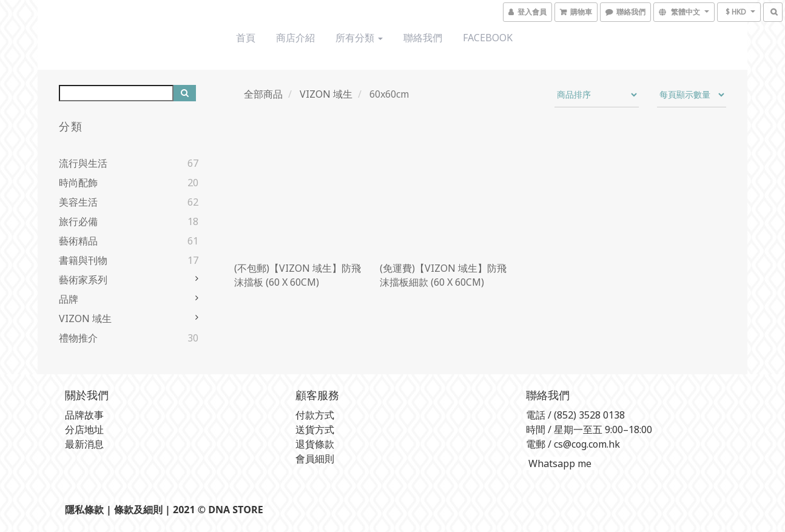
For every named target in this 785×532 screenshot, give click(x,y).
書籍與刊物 (83, 260)
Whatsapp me (559, 463)
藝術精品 (78, 241)
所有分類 (359, 38)
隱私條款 (84, 510)
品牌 (69, 299)
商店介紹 (295, 38)
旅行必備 (78, 221)
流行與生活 (83, 163)
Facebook (488, 38)
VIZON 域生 (85, 318)
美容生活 (78, 202)
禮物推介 (78, 338)
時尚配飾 (78, 183)
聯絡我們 (423, 38)
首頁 (246, 38)
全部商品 (263, 94)
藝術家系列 (83, 280)
